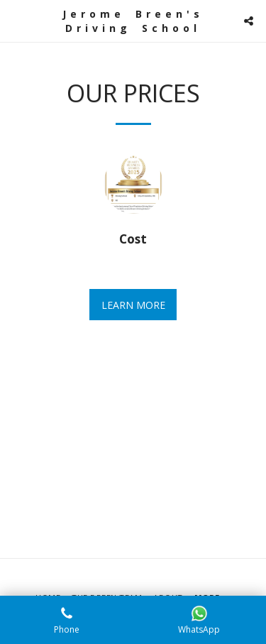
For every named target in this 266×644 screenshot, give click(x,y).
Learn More (133, 305)
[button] (16, 20)
